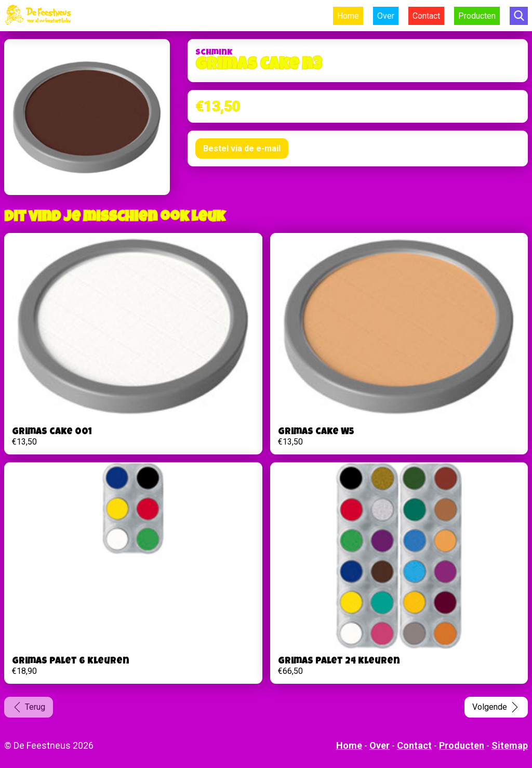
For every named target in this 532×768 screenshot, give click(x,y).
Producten (477, 16)
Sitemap (510, 745)
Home (348, 16)
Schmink (214, 53)
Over (386, 16)
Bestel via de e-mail (242, 148)
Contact (426, 16)
